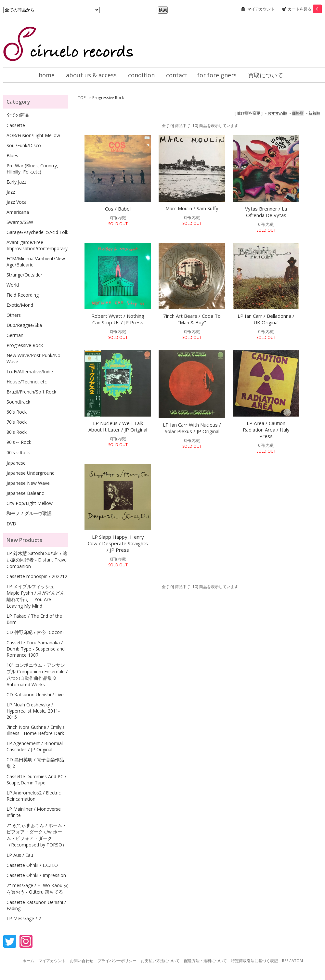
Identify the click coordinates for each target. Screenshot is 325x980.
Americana (18, 212)
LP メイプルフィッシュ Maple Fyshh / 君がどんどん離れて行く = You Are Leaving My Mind (36, 596)
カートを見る (305, 9)
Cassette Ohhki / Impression (36, 875)
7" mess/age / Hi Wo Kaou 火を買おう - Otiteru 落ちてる (37, 889)
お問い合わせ (82, 961)
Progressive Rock (108, 98)
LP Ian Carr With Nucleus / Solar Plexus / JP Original (192, 428)
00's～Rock (18, 452)
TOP (82, 98)
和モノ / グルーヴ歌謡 (29, 513)
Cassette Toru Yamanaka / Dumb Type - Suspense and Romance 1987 (36, 649)
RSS (285, 961)
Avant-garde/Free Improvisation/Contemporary (37, 245)
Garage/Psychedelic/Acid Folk (37, 232)
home (47, 75)
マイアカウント (261, 9)
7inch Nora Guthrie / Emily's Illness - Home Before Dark (36, 730)
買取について (266, 75)
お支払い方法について (160, 961)
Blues (12, 155)
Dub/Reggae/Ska (24, 325)
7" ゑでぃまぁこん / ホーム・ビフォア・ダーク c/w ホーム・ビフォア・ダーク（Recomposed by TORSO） (37, 835)
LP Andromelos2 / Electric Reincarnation (34, 796)
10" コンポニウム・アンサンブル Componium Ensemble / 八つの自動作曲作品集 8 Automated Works (37, 675)
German (15, 335)
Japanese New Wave (28, 483)
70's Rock (17, 422)
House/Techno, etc (27, 382)
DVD (11, 524)
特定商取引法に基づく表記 (254, 961)
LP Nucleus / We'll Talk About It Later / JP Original (118, 426)
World (13, 285)
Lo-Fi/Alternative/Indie (30, 372)
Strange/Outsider (24, 275)
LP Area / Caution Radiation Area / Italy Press (266, 430)
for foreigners (217, 75)
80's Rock (17, 432)
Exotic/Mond (20, 305)
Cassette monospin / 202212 (37, 576)
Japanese (16, 463)
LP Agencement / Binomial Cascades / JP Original (35, 746)
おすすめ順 (277, 113)
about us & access (91, 75)
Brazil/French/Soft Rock (31, 392)
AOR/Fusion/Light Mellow (33, 135)
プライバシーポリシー (117, 961)
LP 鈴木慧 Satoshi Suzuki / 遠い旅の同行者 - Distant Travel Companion (37, 560)
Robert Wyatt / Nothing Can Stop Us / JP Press (118, 319)
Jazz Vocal (17, 202)
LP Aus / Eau (20, 855)
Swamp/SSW (20, 222)
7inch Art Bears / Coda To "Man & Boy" (192, 319)
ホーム (28, 961)
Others (14, 315)
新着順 (314, 113)
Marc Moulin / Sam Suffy (192, 208)
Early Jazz (16, 182)
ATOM (297, 961)
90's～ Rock (19, 442)
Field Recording (23, 295)
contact (177, 75)
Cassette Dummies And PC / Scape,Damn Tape (36, 780)
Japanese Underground (31, 473)
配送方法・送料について (205, 961)
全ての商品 (18, 115)
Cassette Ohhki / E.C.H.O (32, 865)
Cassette (16, 125)
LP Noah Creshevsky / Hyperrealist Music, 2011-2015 (33, 711)
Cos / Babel (118, 209)
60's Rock (17, 412)
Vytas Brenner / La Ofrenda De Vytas (266, 212)
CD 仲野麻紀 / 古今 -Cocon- (35, 632)
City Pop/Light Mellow (30, 503)
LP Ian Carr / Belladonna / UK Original (266, 319)
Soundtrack (18, 402)
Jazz (11, 192)
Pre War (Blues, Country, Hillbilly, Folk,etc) (32, 169)
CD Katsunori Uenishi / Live (35, 695)
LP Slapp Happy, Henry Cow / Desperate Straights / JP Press (118, 543)
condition (141, 75)
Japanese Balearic (25, 493)
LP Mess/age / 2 (24, 918)
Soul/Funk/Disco (24, 145)
